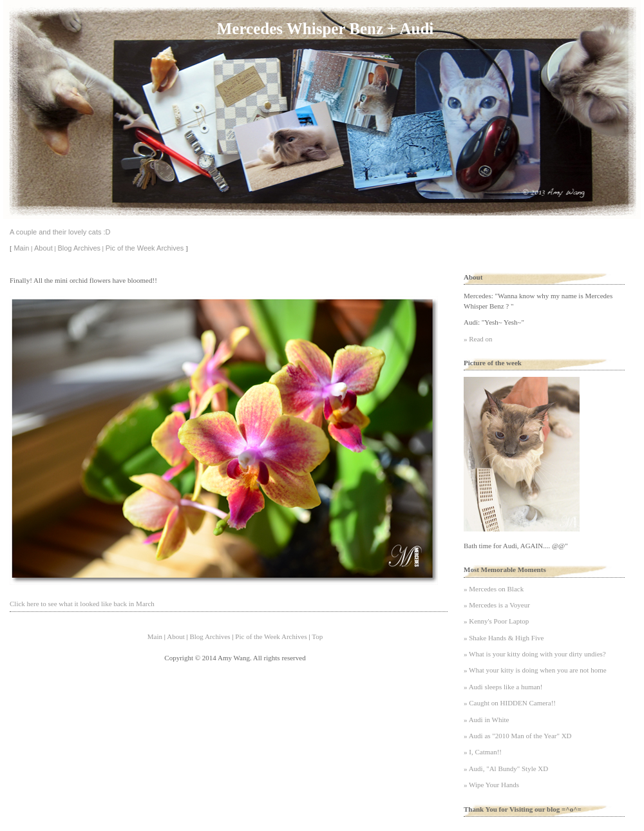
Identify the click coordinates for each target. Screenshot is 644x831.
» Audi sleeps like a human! (503, 687)
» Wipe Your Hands (491, 785)
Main (21, 248)
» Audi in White (486, 720)
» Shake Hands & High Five (504, 638)
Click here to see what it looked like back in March (82, 604)
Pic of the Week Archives (145, 248)
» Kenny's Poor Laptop (496, 621)
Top (317, 636)
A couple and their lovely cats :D (60, 232)
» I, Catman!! (483, 752)
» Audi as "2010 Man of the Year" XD (518, 736)
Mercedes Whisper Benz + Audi (325, 29)
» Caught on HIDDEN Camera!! (510, 703)
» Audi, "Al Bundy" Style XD (506, 769)
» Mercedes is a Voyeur (497, 605)
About (43, 248)
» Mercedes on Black (494, 589)
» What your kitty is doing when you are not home (535, 670)
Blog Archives (79, 248)
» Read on (478, 339)
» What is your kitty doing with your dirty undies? (535, 654)
